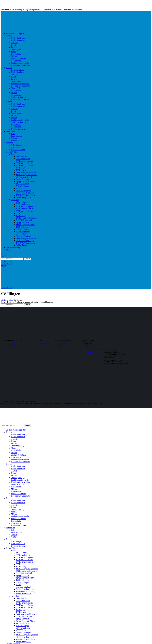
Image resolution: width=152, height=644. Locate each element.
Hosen (14, 45)
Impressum (16, 347)
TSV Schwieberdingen (25, 193)
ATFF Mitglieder (23, 232)
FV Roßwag (21, 170)
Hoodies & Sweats (19, 129)
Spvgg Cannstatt (23, 179)
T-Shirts (14, 43)
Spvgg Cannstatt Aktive (26, 181)
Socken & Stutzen (18, 58)
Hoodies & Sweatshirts (20, 65)
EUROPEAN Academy (26, 195)
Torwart (14, 138)
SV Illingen (21, 168)
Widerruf (66, 347)
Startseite (5, 300)
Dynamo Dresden (18, 150)
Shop (11, 300)
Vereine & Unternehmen (93, 349)
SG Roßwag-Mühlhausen (26, 175)
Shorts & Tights (17, 88)
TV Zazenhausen (23, 159)
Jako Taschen (16, 136)
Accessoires (16, 61)
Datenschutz (67, 343)
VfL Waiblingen (23, 186)
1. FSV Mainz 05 (18, 147)
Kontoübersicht (43, 343)
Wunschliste (93, 352)
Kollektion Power (18, 40)
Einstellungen (42, 347)
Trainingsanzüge (18, 49)
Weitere (14, 140)
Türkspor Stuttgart (24, 191)
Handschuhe (16, 54)
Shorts (14, 52)
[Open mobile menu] (3, 266)
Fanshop (14, 154)
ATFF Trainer (22, 234)
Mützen (14, 56)
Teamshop (15, 200)
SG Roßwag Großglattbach (27, 172)
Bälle (13, 134)
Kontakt (91, 345)
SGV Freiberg (22, 156)
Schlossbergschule (24, 197)
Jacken (14, 47)
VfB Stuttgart (17, 145)
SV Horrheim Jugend (25, 161)
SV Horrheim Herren (25, 163)
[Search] (4, 256)
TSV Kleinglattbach (24, 177)
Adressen (40, 345)
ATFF (18, 188)
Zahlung (14, 345)
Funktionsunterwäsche (20, 63)
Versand (14, 343)
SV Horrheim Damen (25, 165)
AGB (65, 345)
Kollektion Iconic (18, 38)
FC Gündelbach (22, 184)
